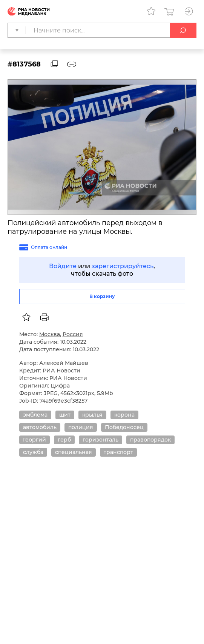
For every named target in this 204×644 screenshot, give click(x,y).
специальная (74, 452)
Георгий (35, 440)
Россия (73, 334)
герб (64, 440)
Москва (50, 334)
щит (65, 415)
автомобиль (40, 427)
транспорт (118, 452)
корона (124, 415)
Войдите (63, 266)
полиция (81, 427)
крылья (92, 415)
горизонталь (100, 440)
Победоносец (124, 427)
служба (33, 452)
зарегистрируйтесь (123, 266)
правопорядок (150, 440)
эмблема (35, 415)
